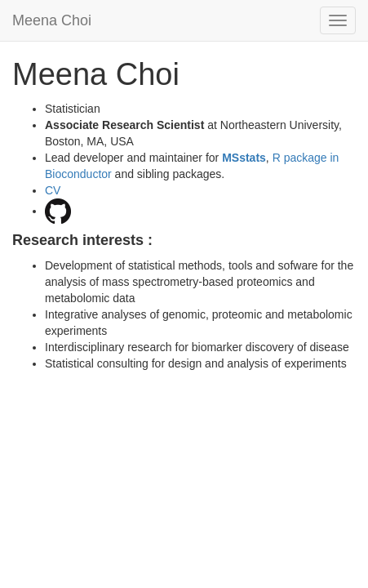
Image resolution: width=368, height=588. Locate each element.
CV (53, 190)
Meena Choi (52, 20)
